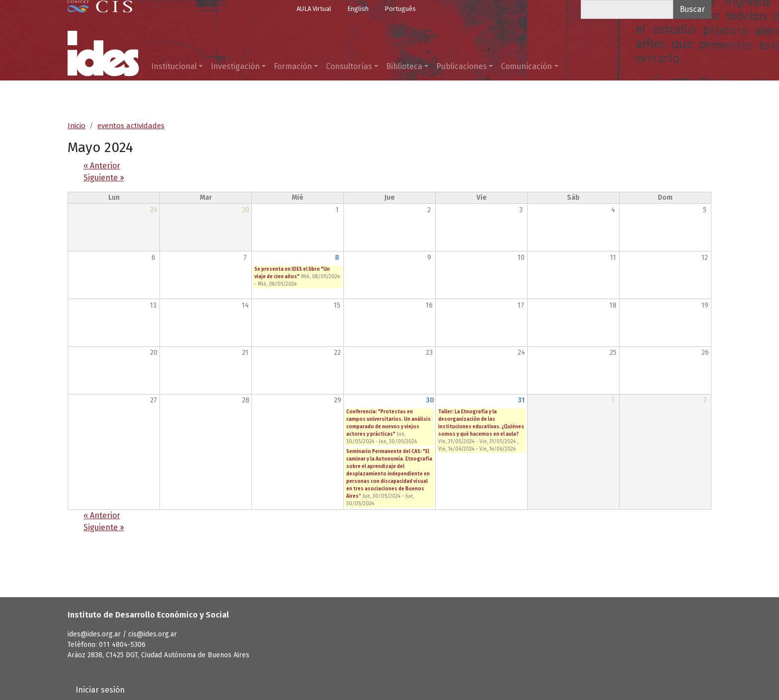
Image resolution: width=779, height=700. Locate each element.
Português (400, 9)
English (358, 9)
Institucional (174, 66)
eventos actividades (131, 126)
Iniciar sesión (100, 690)
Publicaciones (462, 66)
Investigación (235, 66)
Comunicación (526, 66)
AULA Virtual (314, 9)
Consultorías (349, 66)
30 (430, 400)
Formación (293, 66)
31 (521, 400)
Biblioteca (404, 66)
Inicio (77, 126)
